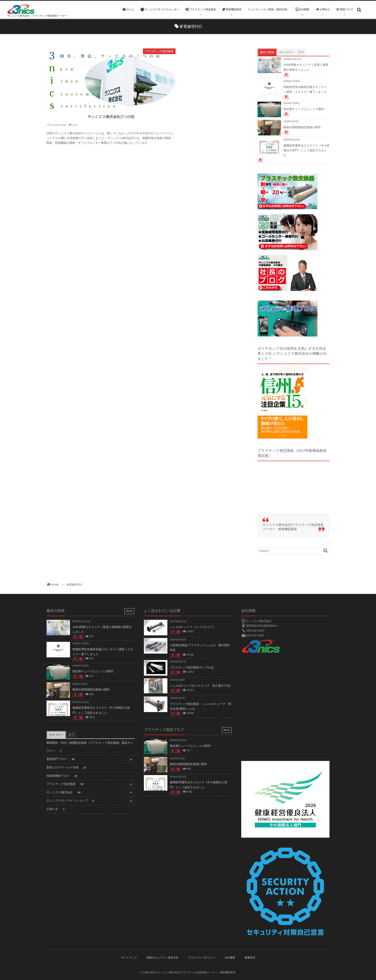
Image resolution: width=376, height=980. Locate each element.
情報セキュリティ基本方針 (163, 958)
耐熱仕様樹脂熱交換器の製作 (302, 127)
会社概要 (230, 958)
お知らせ (56, 809)
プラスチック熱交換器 (159, 51)
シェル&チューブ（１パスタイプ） (193, 627)
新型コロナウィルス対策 (67, 768)
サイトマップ (129, 958)
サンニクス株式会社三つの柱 (111, 117)
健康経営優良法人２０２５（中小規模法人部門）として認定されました (306, 150)
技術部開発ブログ (63, 776)
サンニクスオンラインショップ (71, 801)
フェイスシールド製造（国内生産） (268, 10)
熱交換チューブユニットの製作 (304, 109)
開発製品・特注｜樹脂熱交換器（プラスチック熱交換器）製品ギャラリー (90, 747)
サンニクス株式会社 (64, 793)
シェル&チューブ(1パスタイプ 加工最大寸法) (200, 686)
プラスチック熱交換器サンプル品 (192, 667)
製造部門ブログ (61, 759)
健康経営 (250, 958)
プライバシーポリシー (202, 958)
